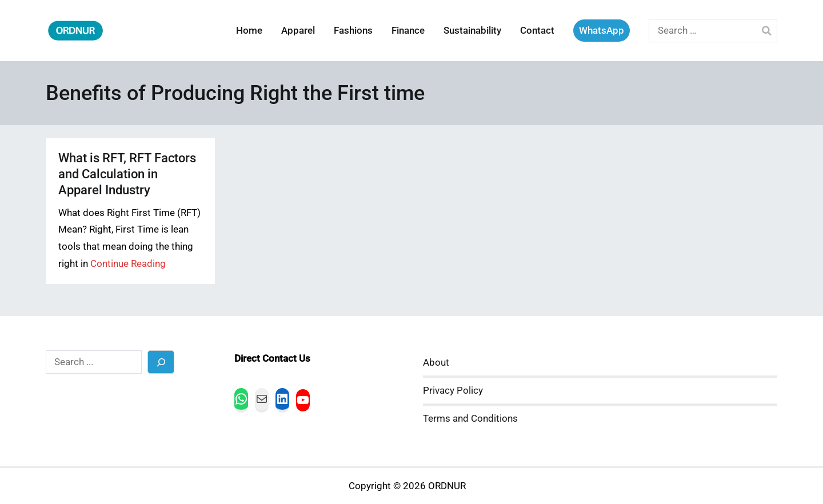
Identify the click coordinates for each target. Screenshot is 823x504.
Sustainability (472, 31)
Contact (537, 31)
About (436, 363)
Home (249, 31)
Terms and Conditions (470, 419)
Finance (408, 31)
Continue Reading (128, 264)
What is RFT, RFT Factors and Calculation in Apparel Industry (127, 174)
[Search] (161, 362)
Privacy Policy (453, 391)
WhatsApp (602, 31)
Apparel (298, 31)
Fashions (353, 31)
